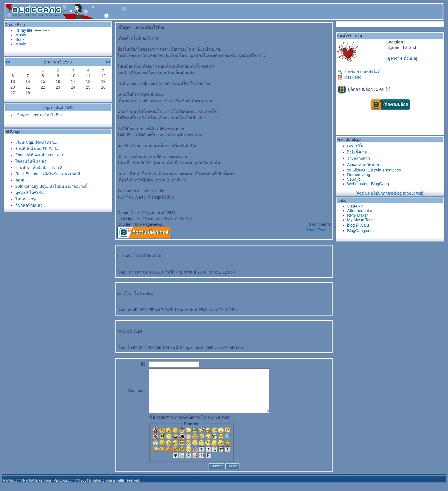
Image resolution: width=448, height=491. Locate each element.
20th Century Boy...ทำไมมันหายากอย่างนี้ (52, 186)
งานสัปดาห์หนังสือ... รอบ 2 (39, 167)
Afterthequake (360, 211)
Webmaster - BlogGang (368, 184)
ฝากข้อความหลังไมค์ (359, 71)
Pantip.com (12, 489)
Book (20, 39)
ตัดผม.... (23, 180)
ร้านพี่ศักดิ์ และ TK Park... (38, 149)
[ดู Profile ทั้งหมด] (402, 58)
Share (311, 230)
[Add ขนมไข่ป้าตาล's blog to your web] (390, 193)
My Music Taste (361, 220)
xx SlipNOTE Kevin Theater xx (374, 170)
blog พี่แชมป (358, 225)
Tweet (323, 230)
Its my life (24, 30)
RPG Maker (358, 215)
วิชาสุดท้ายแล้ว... (31, 205)
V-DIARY (355, 206)
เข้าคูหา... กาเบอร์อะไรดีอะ (39, 115)
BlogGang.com (360, 231)
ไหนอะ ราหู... (27, 199)
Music (21, 35)
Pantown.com (64, 489)
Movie (21, 44)
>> (108, 62)
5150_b (354, 179)
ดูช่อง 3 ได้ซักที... (30, 193)
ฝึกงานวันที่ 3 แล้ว (31, 161)
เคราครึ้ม (355, 146)
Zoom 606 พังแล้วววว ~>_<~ (41, 155)
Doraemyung (359, 175)
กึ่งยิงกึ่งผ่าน (357, 152)
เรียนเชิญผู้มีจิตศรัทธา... (36, 142)
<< (8, 62)
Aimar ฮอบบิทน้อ (363, 165)
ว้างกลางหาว (359, 158)
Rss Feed (350, 77)
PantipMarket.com (37, 489)
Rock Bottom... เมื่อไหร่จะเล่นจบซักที (48, 174)
